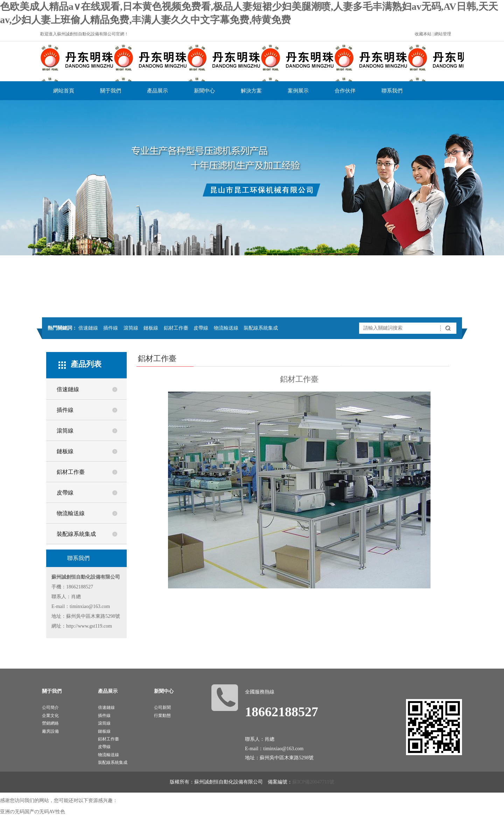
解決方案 (251, 91)
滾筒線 (131, 328)
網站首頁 (64, 91)
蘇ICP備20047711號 (313, 782)
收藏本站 (423, 34)
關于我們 (111, 91)
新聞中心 (204, 91)
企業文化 (50, 716)
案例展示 (298, 91)
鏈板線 (151, 328)
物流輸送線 (226, 328)
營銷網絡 (50, 723)
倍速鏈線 (88, 328)
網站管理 (443, 34)
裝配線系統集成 (261, 328)
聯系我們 (392, 91)
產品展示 (157, 91)
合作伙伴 (345, 91)
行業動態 (162, 716)
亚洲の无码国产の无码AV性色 (33, 812)
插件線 (111, 328)
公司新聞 (162, 707)
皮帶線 (201, 328)
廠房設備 (50, 731)
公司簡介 (50, 707)
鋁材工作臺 (176, 328)
